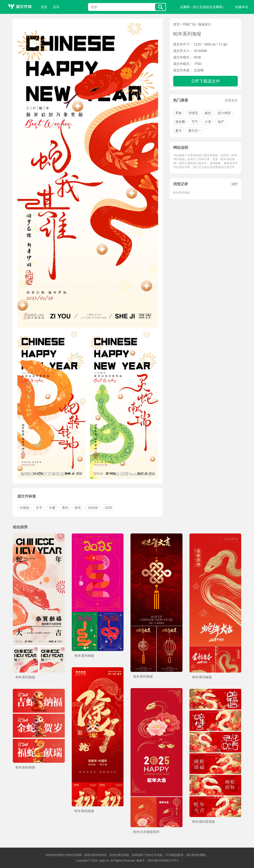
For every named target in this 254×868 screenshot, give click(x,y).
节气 (195, 122)
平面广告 (189, 24)
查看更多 (231, 100)
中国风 (24, 508)
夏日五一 (195, 131)
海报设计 (205, 24)
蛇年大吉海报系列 (146, 832)
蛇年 (78, 508)
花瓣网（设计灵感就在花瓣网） (203, 7)
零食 (179, 113)
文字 (39, 508)
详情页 (193, 113)
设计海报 (224, 113)
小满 (208, 122)
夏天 (179, 131)
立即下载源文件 (205, 81)
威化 (208, 113)
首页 (44, 7)
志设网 (199, 70)
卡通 (52, 508)
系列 (65, 508)
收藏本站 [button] (242, 7)
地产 (221, 122)
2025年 (93, 508)
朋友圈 (180, 122)
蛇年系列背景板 (204, 822)
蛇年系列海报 (182, 193)
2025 (108, 508)
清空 (234, 184)
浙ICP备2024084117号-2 (163, 861)
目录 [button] (56, 7)
